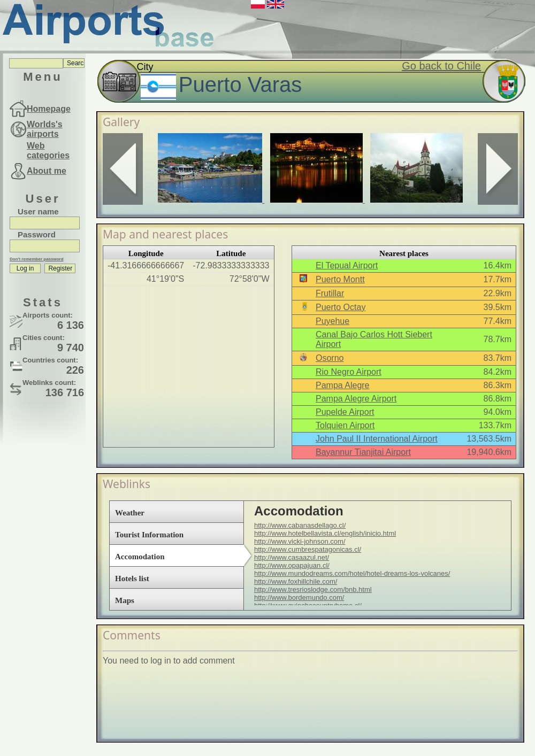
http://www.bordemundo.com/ (299, 597)
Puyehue (333, 321)
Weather (130, 513)
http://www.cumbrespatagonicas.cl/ (308, 549)
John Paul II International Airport (377, 439)
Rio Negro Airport (349, 372)
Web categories (48, 151)
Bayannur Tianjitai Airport (363, 452)
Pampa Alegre (343, 385)
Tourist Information (149, 535)
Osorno (330, 358)
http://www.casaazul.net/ (292, 557)
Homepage (49, 109)
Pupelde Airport (345, 412)
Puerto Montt (340, 279)
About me (47, 171)
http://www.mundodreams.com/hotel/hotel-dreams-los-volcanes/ (352, 573)
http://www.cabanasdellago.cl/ (300, 525)
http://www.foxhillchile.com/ (296, 581)
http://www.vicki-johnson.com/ (300, 541)
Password (37, 234)
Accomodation (140, 557)
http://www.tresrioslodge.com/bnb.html (313, 589)
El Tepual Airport (347, 265)
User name (38, 211)
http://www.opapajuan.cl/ (292, 565)
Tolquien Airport (345, 425)
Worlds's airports (45, 129)
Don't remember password (37, 259)
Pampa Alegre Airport (356, 399)
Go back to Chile (441, 66)
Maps (125, 600)
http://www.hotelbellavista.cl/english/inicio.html (325, 533)
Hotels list (132, 578)
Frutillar (330, 293)
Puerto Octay (341, 307)
